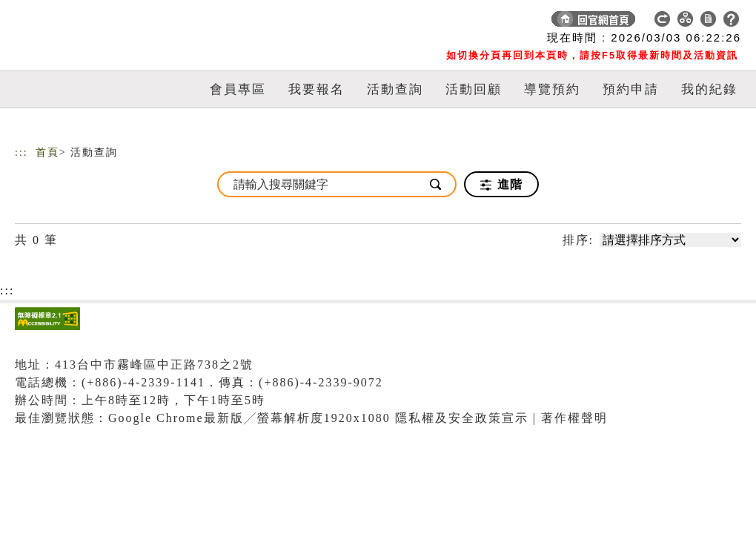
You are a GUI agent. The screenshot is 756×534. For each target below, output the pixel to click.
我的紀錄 (709, 89)
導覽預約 (552, 89)
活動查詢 (395, 89)
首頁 (47, 152)
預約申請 (631, 89)
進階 (501, 185)
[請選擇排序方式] (670, 240)
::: (21, 152)
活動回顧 (474, 89)
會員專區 (238, 89)
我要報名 (316, 89)
